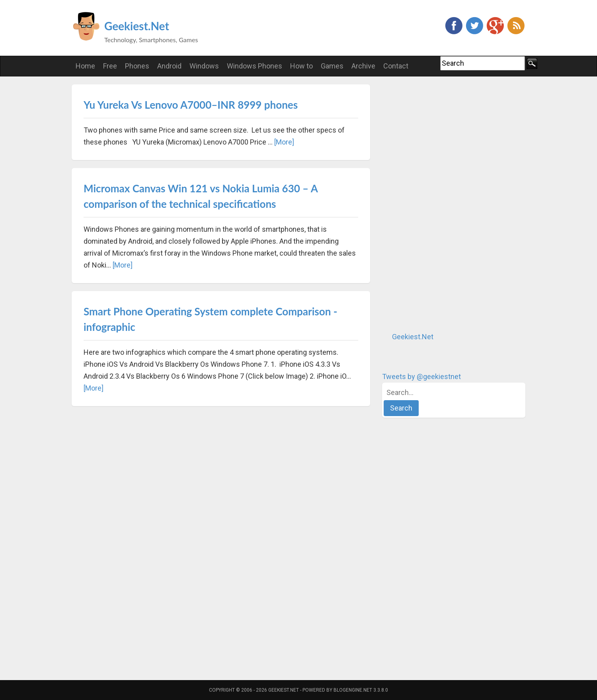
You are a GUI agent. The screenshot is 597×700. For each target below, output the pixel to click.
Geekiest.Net (137, 26)
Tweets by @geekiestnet (421, 376)
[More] (284, 142)
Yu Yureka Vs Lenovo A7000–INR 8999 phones (191, 105)
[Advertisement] (442, 204)
